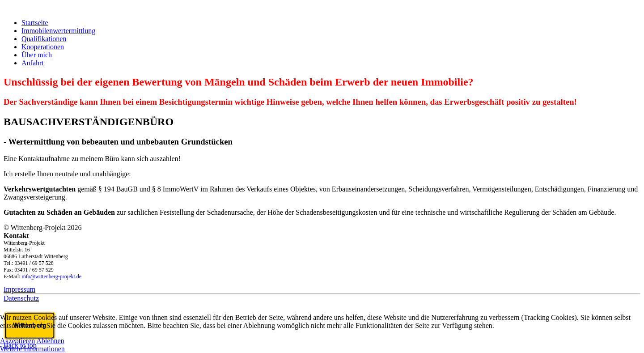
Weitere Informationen (32, 349)
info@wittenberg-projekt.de (51, 276)
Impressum (19, 289)
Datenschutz (21, 298)
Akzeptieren (17, 341)
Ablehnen (50, 341)
